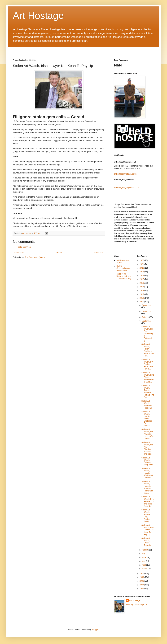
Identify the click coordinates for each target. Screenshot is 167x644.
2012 (142, 298)
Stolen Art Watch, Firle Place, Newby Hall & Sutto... (148, 377)
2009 (142, 577)
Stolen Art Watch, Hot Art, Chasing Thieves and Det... (147, 448)
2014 (142, 290)
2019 (142, 272)
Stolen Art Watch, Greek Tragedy (146, 542)
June (144, 557)
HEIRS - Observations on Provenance (123, 268)
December (146, 305)
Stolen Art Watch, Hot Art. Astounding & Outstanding (147, 334)
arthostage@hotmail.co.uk (125, 174)
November (146, 311)
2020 (142, 268)
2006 (142, 588)
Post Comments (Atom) (35, 257)
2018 (142, 275)
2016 (142, 283)
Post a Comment (24, 247)
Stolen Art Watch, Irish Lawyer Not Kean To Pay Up (148, 530)
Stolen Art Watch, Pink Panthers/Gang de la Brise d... (148, 501)
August (145, 550)
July (144, 554)
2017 (142, 279)
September (147, 321)
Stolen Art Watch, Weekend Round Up (147, 404)
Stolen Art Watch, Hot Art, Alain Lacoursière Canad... (148, 434)
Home (59, 253)
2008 (142, 581)
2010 (142, 574)
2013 (142, 294)
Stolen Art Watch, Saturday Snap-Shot (147, 461)
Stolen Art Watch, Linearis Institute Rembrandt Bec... (147, 487)
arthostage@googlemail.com (126, 187)
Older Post (99, 253)
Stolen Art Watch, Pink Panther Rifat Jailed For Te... (148, 364)
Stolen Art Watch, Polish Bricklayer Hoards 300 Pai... (147, 350)
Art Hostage (38, 16)
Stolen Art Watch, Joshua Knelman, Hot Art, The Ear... (148, 392)
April (144, 565)
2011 (142, 302)
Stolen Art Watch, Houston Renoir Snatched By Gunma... (147, 419)
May (144, 561)
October (145, 317)
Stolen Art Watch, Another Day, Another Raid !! (146, 516)
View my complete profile (137, 605)
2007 (142, 585)
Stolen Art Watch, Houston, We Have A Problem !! (147, 473)
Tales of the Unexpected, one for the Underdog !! (124, 277)
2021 (142, 264)
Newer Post (19, 253)
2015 (142, 287)
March (145, 569)
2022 (142, 260)
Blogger (95, 630)
